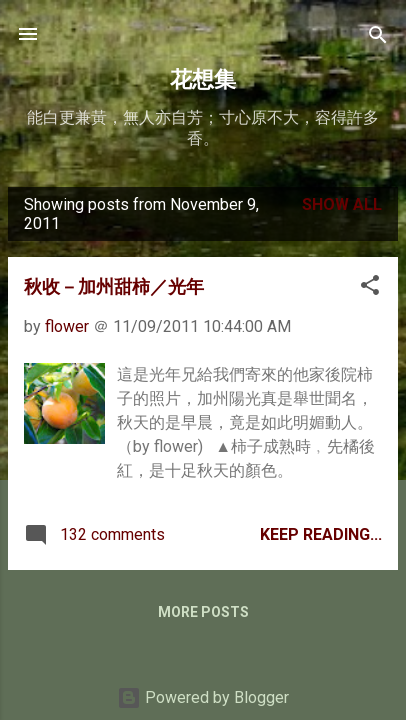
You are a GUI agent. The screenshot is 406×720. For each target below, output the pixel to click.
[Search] (378, 36)
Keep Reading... (321, 534)
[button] (370, 286)
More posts (203, 612)
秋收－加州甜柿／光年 (114, 287)
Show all (342, 204)
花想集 (203, 79)
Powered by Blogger (203, 697)
